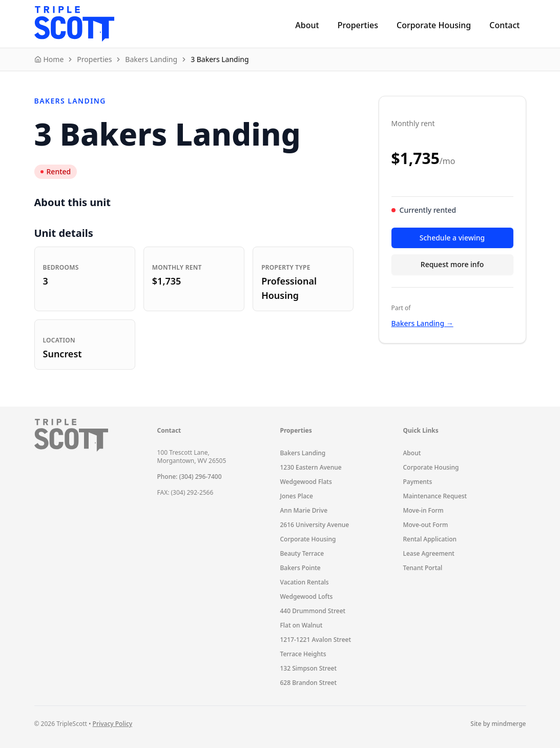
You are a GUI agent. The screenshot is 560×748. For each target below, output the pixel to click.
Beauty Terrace (302, 553)
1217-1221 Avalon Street (316, 640)
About (307, 25)
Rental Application (430, 539)
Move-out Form (426, 525)
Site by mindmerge (498, 724)
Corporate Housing (434, 25)
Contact (504, 25)
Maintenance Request (435, 496)
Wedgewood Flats (306, 482)
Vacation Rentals (305, 582)
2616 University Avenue (315, 525)
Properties (358, 25)
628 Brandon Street (309, 683)
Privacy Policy (113, 724)
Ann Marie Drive (304, 510)
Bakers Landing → (422, 323)
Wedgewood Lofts (307, 597)
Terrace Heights (303, 654)
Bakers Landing (303, 453)
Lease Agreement (429, 553)
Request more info (452, 264)
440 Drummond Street (313, 611)
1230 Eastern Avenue (311, 467)
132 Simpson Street (309, 668)
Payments (418, 482)
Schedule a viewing (452, 238)
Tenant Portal (423, 568)
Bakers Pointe (300, 568)
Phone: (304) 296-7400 (190, 477)
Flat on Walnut (302, 625)
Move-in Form (423, 510)
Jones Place (297, 496)
